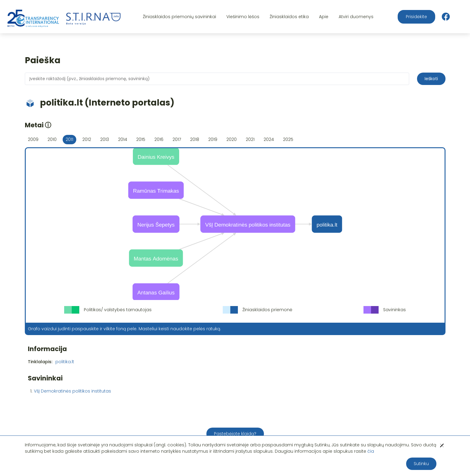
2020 (232, 139)
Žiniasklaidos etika (289, 17)
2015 (141, 139)
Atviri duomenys (356, 17)
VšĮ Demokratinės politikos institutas (72, 391)
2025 (288, 139)
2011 (69, 139)
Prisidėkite (416, 17)
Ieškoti (431, 79)
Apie (324, 17)
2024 (269, 139)
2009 (33, 139)
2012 (87, 139)
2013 (105, 139)
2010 (52, 139)
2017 (177, 139)
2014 (123, 139)
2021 (250, 139)
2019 (213, 139)
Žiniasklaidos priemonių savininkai (179, 17)
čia (371, 451)
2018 (195, 139)
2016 (159, 139)
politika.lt (65, 362)
